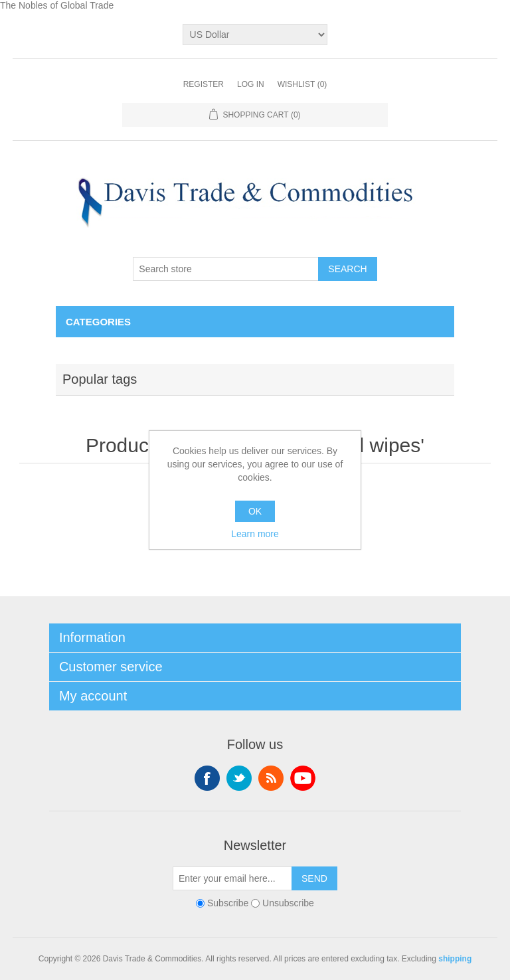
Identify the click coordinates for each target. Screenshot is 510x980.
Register (204, 84)
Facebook (207, 778)
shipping (455, 959)
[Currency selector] (255, 35)
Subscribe (228, 903)
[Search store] (226, 269)
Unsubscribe (288, 903)
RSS (271, 778)
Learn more (255, 534)
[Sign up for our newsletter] (232, 878)
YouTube (303, 778)
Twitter (239, 778)
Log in (251, 84)
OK (255, 511)
